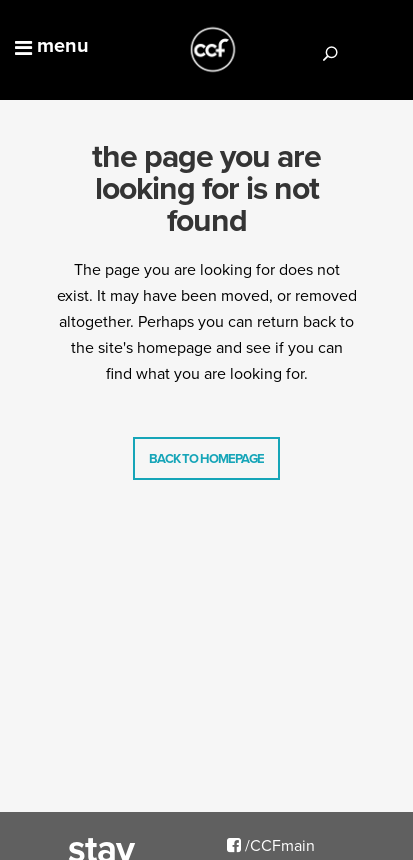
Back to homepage (206, 458)
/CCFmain (271, 845)
